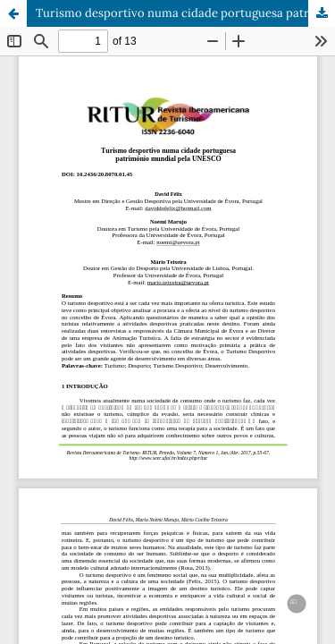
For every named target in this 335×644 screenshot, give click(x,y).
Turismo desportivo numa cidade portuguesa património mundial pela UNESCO (185, 13)
